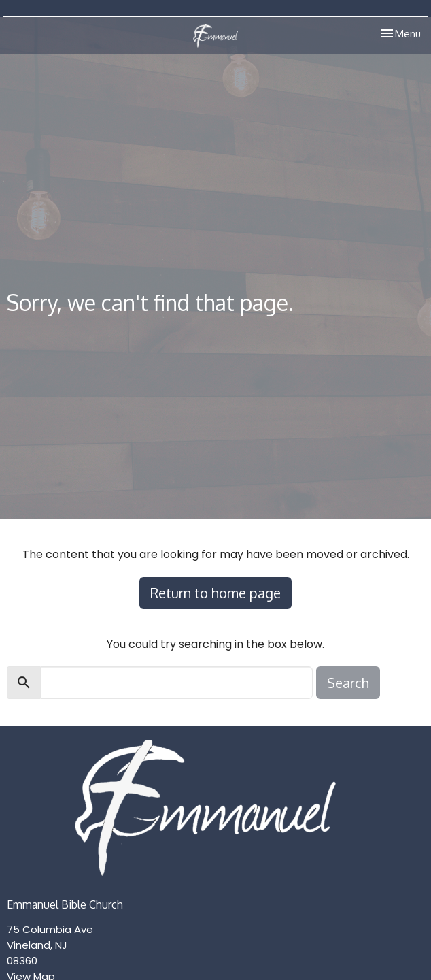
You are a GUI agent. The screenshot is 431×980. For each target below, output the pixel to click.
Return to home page (215, 593)
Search (348, 683)
